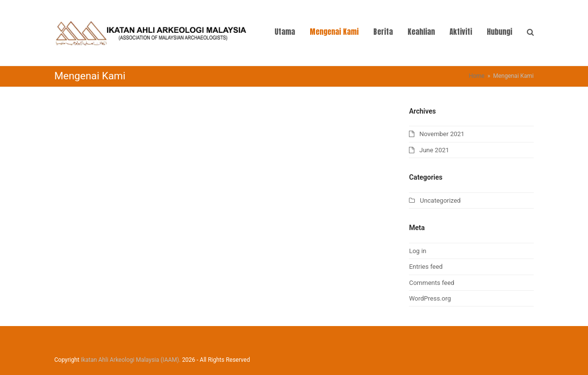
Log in (418, 251)
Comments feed (431, 283)
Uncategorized (440, 200)
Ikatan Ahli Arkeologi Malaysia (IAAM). (131, 360)
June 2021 (434, 150)
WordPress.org (430, 298)
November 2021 (442, 134)
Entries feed (426, 267)
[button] (530, 33)
